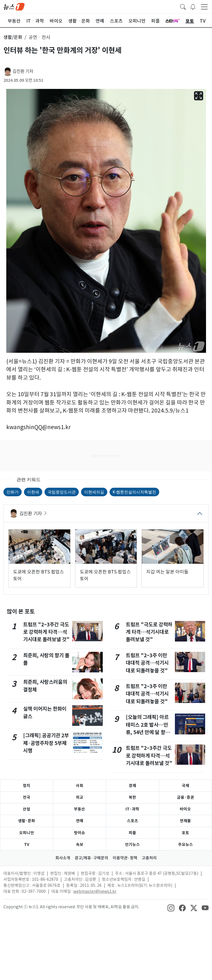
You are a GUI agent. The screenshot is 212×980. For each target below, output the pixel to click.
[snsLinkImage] (171, 907)
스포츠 (133, 821)
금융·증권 (185, 797)
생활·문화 (27, 821)
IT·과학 (132, 809)
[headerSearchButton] (183, 6)
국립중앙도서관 (62, 492)
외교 (80, 797)
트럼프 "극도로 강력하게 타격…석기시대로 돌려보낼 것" (149, 632)
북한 (132, 797)
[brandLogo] (14, 6)
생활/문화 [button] (13, 37)
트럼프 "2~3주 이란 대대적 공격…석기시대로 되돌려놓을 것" (147, 663)
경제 (132, 786)
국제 (185, 786)
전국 (27, 797)
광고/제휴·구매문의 (91, 858)
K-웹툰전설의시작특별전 (134, 492)
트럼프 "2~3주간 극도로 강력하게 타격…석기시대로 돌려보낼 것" (46, 632)
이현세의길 (94, 492)
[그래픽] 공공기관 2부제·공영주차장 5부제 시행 (46, 743)
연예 (80, 821)
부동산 (79, 809)
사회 (80, 786)
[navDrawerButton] (204, 7)
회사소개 (63, 858)
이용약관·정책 (125, 858)
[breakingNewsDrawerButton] (193, 6)
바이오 (185, 809)
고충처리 (149, 858)
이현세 (33, 492)
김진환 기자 (23, 71)
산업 (27, 809)
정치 (27, 786)
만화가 (13, 492)
